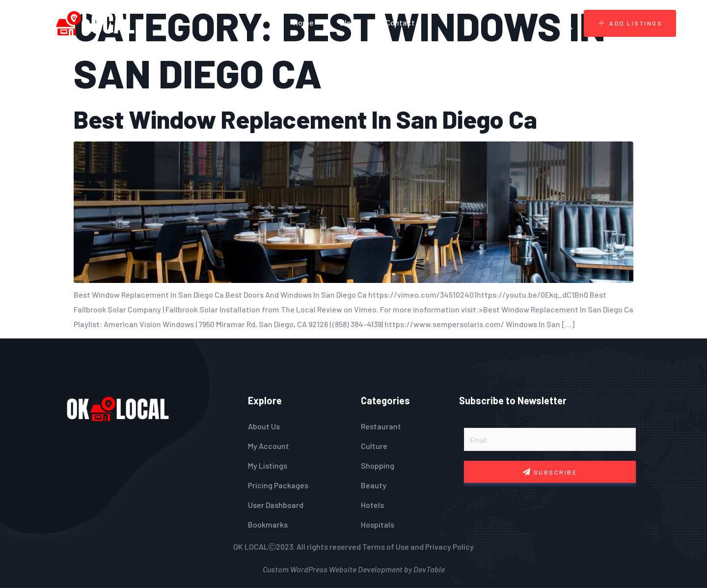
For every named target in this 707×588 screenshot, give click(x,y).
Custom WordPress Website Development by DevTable (354, 568)
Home (303, 22)
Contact (400, 22)
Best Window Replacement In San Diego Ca (305, 119)
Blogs (350, 22)
